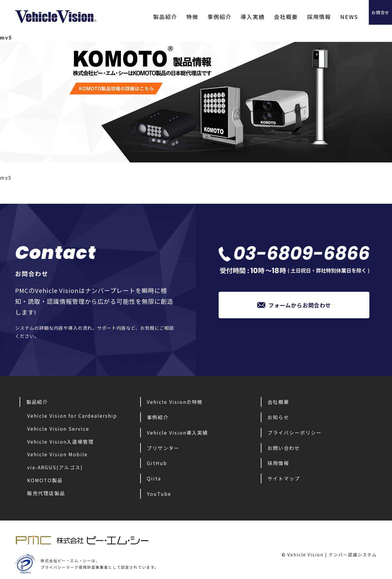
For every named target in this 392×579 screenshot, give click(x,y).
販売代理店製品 (46, 493)
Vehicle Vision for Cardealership (72, 416)
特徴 (173, 17)
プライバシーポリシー (295, 433)
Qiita (154, 478)
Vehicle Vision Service (58, 429)
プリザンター (163, 448)
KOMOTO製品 (45, 480)
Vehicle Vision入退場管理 (60, 442)
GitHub (157, 463)
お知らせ (278, 417)
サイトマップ (284, 478)
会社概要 (267, 17)
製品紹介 (146, 17)
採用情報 (300, 17)
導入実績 (234, 17)
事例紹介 (201, 17)
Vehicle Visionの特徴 (175, 402)
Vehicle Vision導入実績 (177, 433)
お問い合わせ (284, 448)
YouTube (159, 494)
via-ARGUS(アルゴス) (55, 467)
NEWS (330, 17)
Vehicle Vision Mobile (57, 454)
